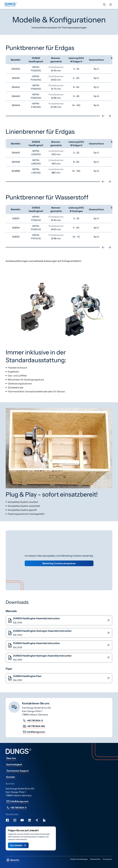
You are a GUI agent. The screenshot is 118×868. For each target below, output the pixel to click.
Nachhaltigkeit (14, 764)
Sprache (13, 860)
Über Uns (11, 758)
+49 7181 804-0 (33, 720)
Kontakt (11, 777)
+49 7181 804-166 (34, 726)
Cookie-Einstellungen (79, 859)
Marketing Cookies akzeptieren (59, 563)
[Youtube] (22, 820)
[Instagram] (15, 820)
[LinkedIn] (29, 820)
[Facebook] (7, 820)
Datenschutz (95, 859)
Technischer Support (18, 771)
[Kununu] (44, 820)
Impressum (107, 859)
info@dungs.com (34, 732)
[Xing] (37, 820)
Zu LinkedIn (18, 845)
